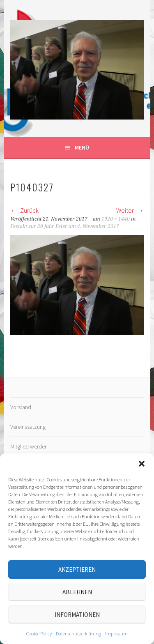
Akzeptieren (77, 569)
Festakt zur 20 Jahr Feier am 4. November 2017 (65, 226)
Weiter (130, 210)
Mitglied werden (29, 446)
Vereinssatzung (28, 427)
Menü (82, 147)
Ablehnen (77, 592)
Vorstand (21, 407)
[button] (142, 464)
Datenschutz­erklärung (78, 634)
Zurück (24, 210)
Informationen (77, 615)
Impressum (116, 634)
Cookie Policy (39, 634)
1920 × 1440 (116, 219)
